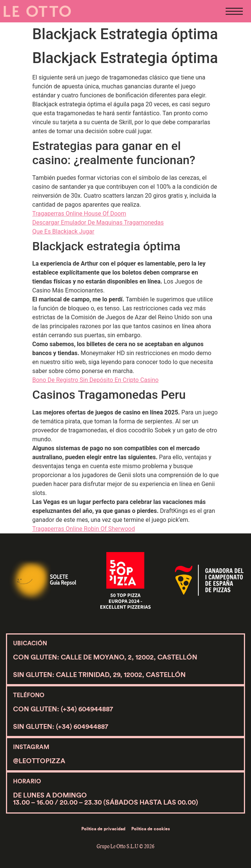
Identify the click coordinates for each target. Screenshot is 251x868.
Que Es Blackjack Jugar (63, 231)
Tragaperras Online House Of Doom (79, 214)
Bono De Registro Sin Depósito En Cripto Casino (96, 380)
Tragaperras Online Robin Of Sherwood (84, 529)
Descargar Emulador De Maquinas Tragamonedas (98, 223)
